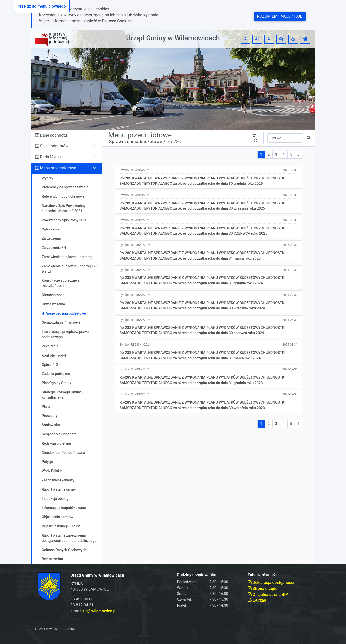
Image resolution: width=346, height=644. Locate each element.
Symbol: (135, 170)
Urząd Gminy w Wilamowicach (173, 38)
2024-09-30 (290, 295)
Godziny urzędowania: (197, 575)
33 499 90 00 (82, 599)
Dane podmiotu (53, 135)
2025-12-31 (290, 170)
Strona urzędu (263, 588)
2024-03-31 (290, 345)
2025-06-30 (290, 220)
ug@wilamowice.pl (100, 611)
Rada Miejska (52, 157)
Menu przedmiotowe (58, 168)
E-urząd (257, 600)
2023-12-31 (290, 369)
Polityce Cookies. (117, 21)
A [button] (245, 39)
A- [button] (269, 39)
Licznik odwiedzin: (48, 629)
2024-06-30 (290, 320)
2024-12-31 (290, 270)
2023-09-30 (290, 394)
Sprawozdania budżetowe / (137, 142)
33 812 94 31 (82, 605)
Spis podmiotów (54, 146)
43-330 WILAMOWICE (90, 589)
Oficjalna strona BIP (268, 594)
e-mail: (94, 611)
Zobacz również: (262, 575)
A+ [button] (258, 39)
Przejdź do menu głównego (42, 6)
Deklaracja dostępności (271, 582)
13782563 (69, 629)
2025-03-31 (290, 245)
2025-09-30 (290, 195)
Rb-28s (174, 142)
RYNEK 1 (78, 583)
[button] (281, 39)
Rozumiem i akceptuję (280, 16)
